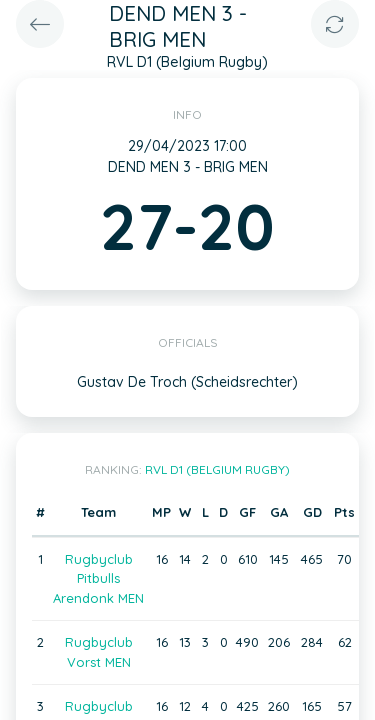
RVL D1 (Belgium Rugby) (217, 469)
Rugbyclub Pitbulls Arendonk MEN (98, 578)
